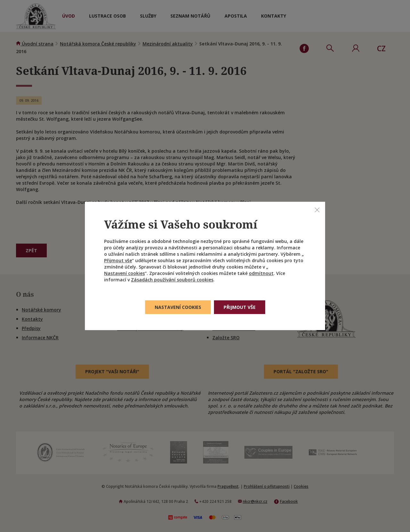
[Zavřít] (317, 210)
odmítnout (261, 274)
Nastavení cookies (124, 274)
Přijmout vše (118, 261)
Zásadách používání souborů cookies (172, 280)
